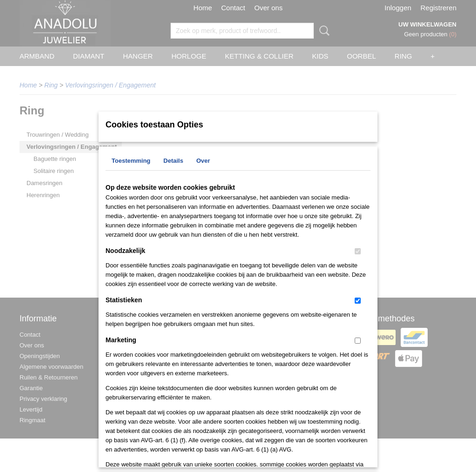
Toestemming (131, 161)
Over (203, 161)
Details (174, 161)
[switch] (358, 251)
